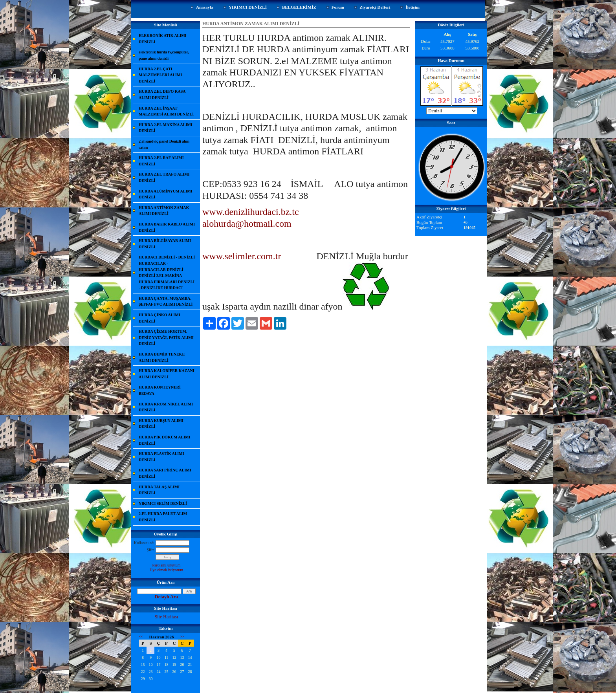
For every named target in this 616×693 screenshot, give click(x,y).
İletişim (412, 7)
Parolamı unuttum (167, 565)
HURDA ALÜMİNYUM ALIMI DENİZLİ (166, 194)
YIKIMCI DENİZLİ (248, 7)
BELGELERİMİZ (299, 7)
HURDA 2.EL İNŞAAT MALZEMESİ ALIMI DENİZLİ (166, 111)
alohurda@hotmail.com (247, 224)
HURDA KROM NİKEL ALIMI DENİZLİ (166, 407)
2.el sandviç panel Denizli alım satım (164, 144)
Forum (338, 7)
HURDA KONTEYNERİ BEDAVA (160, 390)
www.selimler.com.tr (242, 256)
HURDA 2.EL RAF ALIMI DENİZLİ (161, 161)
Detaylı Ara (166, 597)
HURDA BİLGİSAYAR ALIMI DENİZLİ (165, 244)
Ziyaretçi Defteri (375, 7)
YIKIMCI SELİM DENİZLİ (163, 503)
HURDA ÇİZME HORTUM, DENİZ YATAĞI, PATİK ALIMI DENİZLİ (166, 337)
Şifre (151, 550)
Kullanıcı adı (144, 543)
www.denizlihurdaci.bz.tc (251, 212)
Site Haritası (167, 617)
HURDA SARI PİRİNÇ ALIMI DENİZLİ (165, 473)
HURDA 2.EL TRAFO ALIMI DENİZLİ (164, 177)
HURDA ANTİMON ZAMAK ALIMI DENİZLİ (164, 211)
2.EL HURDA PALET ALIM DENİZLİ (163, 517)
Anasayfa (205, 7)
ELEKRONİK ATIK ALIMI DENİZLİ (163, 39)
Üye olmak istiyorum (166, 570)
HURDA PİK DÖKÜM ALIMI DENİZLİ (164, 440)
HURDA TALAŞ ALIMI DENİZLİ (159, 490)
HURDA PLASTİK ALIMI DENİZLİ (161, 457)
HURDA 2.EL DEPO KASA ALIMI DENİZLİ (162, 94)
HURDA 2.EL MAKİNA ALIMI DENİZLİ (166, 128)
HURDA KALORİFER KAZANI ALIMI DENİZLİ (167, 374)
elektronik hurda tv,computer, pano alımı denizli (164, 55)
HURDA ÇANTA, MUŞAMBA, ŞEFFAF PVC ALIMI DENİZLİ (166, 302)
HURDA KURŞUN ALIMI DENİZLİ (161, 424)
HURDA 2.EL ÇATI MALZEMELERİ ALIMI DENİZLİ (160, 75)
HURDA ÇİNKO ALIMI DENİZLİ (159, 318)
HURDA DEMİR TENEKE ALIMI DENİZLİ (162, 357)
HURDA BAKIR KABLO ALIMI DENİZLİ (167, 227)
